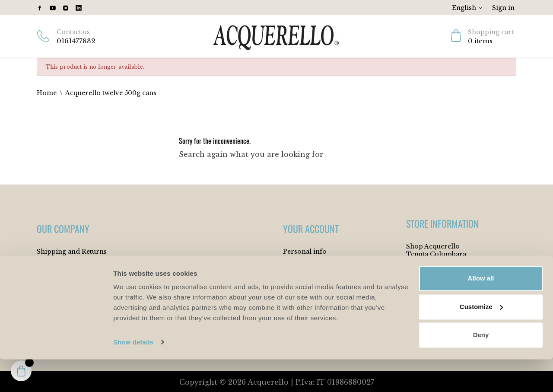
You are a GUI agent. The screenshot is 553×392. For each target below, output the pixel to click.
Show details (133, 375)
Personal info (305, 252)
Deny (481, 368)
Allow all (481, 311)
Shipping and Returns (72, 252)
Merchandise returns (317, 265)
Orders (295, 278)
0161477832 (76, 41)
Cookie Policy (59, 278)
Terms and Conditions (73, 265)
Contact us (73, 32)
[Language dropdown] (467, 8)
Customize (481, 339)
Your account (311, 229)
